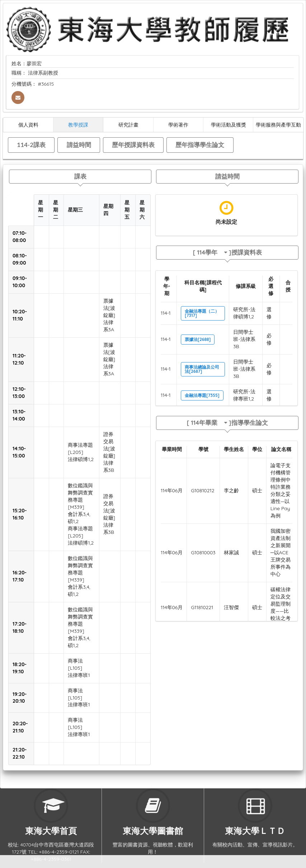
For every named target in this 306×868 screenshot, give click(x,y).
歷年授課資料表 (133, 145)
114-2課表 (31, 145)
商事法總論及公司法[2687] (202, 369)
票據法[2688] (198, 339)
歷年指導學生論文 (200, 145)
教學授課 (78, 125)
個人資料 (28, 125)
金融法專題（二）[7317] (202, 313)
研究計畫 (128, 125)
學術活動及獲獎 (229, 125)
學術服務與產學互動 (278, 125)
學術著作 (178, 125)
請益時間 (79, 145)
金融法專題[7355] (202, 395)
